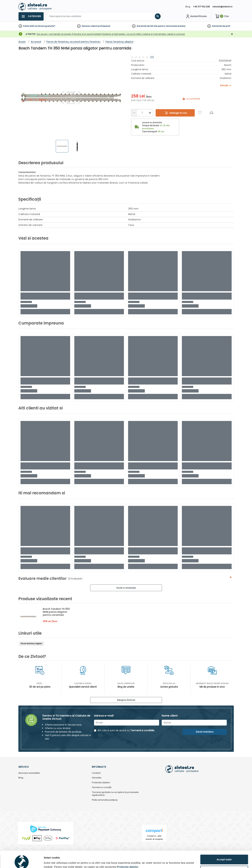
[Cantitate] (142, 113)
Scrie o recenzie (126, 588)
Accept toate (224, 844)
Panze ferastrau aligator (31, 644)
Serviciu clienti (89, 26)
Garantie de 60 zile (147, 26)
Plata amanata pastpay (105, 800)
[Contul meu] (196, 16)
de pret (226, 26)
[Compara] (212, 112)
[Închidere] (232, 34)
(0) (152, 57)
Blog (188, 7)
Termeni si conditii (102, 788)
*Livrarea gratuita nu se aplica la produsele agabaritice (115, 794)
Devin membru (205, 732)
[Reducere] (134, 113)
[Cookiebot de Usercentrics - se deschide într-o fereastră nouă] (22, 861)
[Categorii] (31, 16)
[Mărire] (150, 113)
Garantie (217, 26)
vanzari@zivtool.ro (222, 7)
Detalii (48, 860)
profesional (104, 26)
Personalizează (224, 855)
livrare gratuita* (47, 26)
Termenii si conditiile (142, 730)
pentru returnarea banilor (172, 26)
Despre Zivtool (126, 700)
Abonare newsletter (29, 773)
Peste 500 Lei (30, 26)
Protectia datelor (101, 783)
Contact (96, 773)
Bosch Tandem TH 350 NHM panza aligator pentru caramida (56, 612)
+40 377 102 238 (201, 7)
